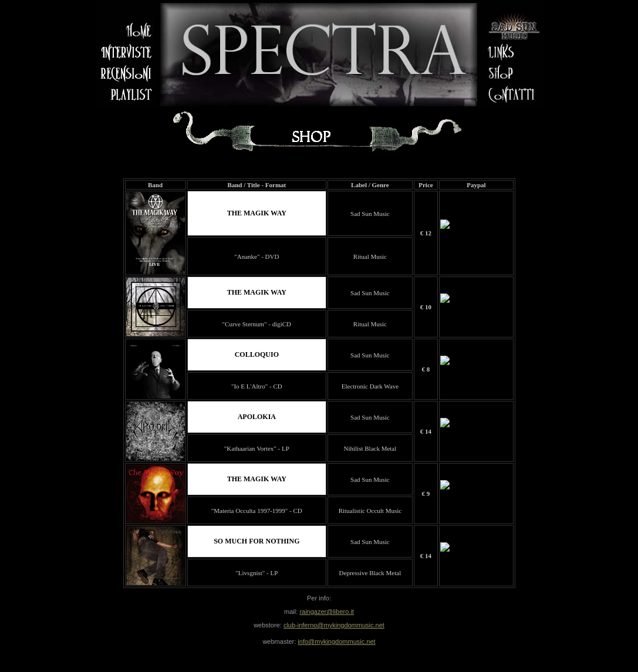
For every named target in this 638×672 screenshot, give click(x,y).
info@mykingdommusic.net (336, 641)
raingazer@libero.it (327, 612)
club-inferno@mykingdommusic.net (334, 625)
